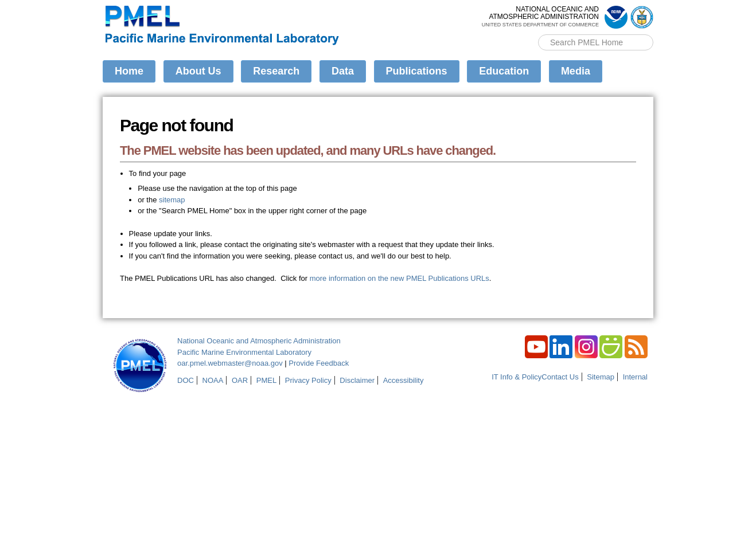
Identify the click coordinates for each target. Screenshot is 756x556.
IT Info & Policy (517, 377)
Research (276, 71)
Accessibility (404, 380)
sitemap (172, 200)
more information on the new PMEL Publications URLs (400, 278)
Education (504, 71)
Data (343, 71)
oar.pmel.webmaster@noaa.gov (230, 363)
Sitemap (601, 377)
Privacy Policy (308, 380)
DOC (186, 380)
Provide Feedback (319, 363)
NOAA (213, 380)
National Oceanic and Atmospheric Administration (259, 341)
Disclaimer (357, 380)
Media (576, 71)
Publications (417, 71)
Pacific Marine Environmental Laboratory (244, 352)
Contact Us (560, 377)
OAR (240, 380)
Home (129, 71)
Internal (635, 377)
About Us (198, 71)
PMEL (266, 380)
